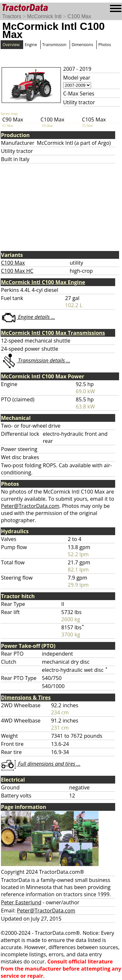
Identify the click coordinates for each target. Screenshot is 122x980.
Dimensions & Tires (26, 697)
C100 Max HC (17, 271)
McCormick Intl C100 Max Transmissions (53, 333)
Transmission (54, 45)
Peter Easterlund (21, 902)
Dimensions (82, 45)
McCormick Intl (44, 16)
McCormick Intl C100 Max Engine (43, 282)
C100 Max (79, 16)
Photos (105, 45)
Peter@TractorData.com (30, 506)
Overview (11, 45)
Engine (31, 45)
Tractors (12, 16)
